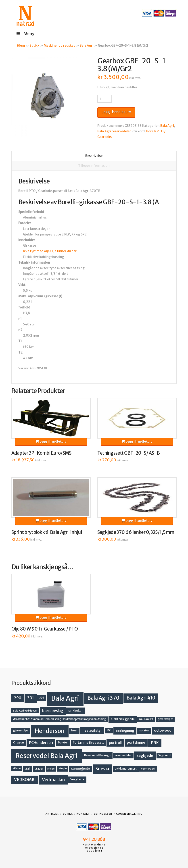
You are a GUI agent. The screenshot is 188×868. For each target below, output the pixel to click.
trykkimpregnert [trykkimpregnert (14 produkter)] (126, 769)
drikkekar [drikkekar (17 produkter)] (76, 711)
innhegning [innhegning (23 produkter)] (125, 730)
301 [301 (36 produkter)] (31, 698)
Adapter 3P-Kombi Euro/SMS (41, 453)
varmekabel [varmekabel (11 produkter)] (148, 769)
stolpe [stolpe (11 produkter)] (51, 769)
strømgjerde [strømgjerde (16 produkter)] (81, 769)
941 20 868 (94, 839)
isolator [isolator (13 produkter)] (144, 730)
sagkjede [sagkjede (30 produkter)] (145, 756)
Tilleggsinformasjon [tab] (94, 166)
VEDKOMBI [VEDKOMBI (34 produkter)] (25, 780)
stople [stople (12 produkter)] (63, 768)
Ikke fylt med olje (36, 251)
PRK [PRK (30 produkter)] (155, 743)
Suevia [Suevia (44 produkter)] (102, 769)
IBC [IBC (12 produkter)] (109, 730)
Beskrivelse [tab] (94, 156)
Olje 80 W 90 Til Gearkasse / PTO (45, 629)
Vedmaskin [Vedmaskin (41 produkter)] (53, 780)
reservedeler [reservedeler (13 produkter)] (123, 755)
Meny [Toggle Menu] (25, 34)
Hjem (21, 46)
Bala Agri (87, 46)
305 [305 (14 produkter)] (42, 698)
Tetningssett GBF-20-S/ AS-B (128, 453)
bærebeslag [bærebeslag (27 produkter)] (53, 711)
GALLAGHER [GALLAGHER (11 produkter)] (146, 719)
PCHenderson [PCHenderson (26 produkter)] (41, 743)
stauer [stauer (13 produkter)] (39, 769)
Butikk (34, 46)
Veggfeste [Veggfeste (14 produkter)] (77, 779)
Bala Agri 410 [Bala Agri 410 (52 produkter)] (141, 698)
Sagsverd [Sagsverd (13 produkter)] (164, 755)
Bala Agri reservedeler (114, 131)
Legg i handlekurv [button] (51, 441)
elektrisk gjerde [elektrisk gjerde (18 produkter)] (123, 719)
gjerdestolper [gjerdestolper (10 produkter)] (165, 719)
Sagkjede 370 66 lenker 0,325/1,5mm (136, 532)
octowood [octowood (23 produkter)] (163, 730)
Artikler (52, 814)
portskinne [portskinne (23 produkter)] (136, 742)
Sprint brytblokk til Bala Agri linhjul (47, 532)
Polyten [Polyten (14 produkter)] (63, 742)
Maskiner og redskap (60, 46)
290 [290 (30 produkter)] (18, 698)
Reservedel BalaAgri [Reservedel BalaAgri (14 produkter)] (97, 755)
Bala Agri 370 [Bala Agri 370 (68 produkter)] (103, 698)
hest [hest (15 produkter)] (74, 730)
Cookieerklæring (129, 814)
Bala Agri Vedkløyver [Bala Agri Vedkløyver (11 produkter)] (25, 711)
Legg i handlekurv (116, 112)
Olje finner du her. (64, 251)
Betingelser (103, 814)
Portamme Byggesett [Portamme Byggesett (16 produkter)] (88, 743)
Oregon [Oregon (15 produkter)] (19, 742)
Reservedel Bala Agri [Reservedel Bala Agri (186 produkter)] (47, 756)
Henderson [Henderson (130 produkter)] (50, 731)
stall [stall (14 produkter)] (27, 769)
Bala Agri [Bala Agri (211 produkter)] (65, 698)
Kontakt (83, 814)
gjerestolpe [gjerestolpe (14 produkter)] (21, 730)
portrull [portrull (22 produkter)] (115, 743)
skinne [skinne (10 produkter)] (17, 769)
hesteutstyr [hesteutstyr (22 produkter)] (92, 730)
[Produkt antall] (105, 99)
